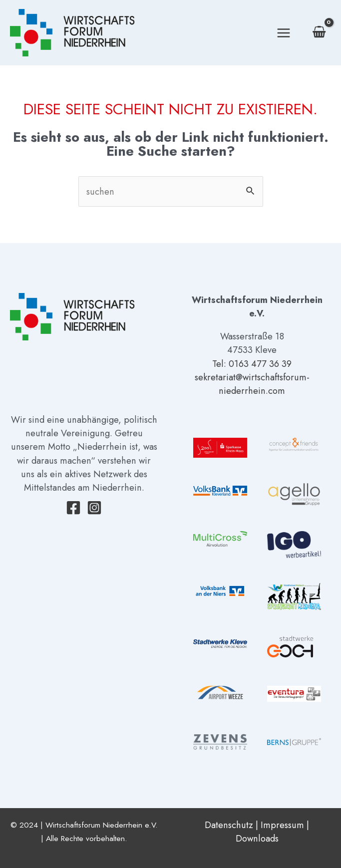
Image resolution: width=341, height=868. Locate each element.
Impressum (282, 825)
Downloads (257, 838)
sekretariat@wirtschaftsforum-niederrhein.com (252, 384)
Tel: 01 (225, 364)
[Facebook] (73, 508)
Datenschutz (229, 825)
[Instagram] (94, 508)
